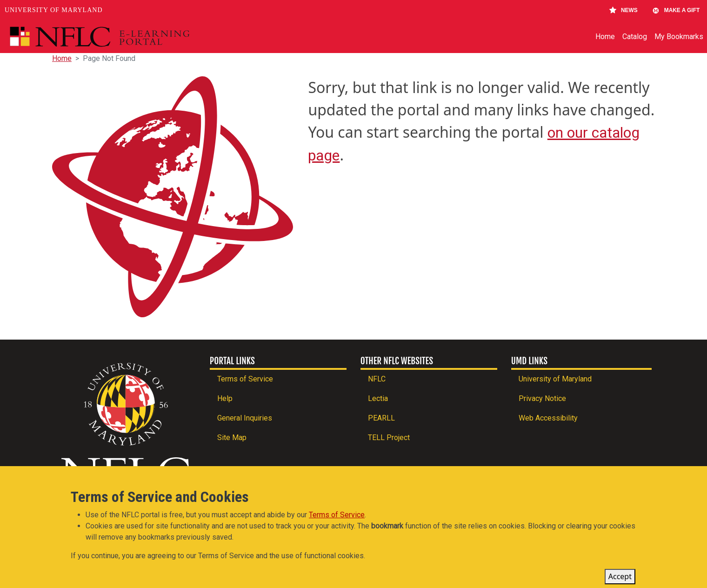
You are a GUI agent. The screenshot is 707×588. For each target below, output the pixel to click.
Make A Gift (676, 10)
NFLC (377, 379)
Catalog (635, 37)
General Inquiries (245, 418)
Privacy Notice (542, 398)
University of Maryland (54, 10)
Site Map (232, 438)
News (624, 10)
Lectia (378, 398)
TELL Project (389, 438)
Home (605, 37)
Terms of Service (245, 379)
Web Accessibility (548, 418)
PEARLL (381, 418)
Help (225, 398)
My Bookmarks (679, 37)
